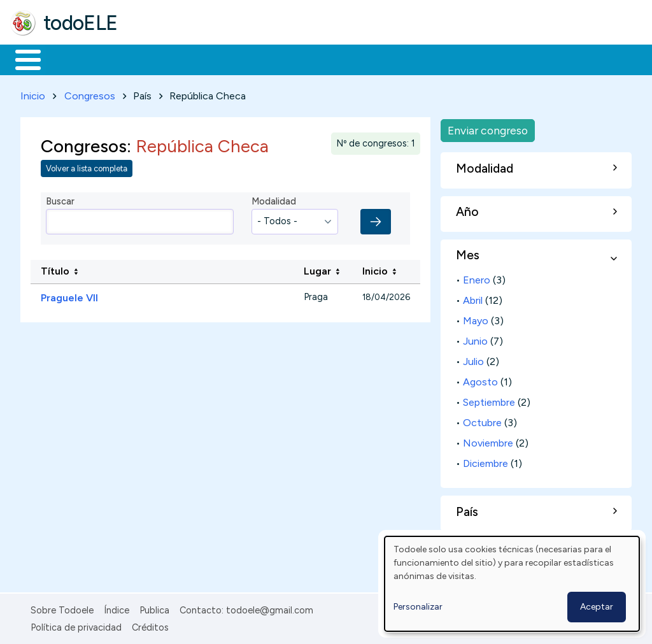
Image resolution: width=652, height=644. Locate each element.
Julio (473, 360)
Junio (475, 339)
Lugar (317, 269)
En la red (301, 59)
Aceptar (597, 607)
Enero (477, 278)
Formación (153, 59)
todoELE (81, 23)
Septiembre (489, 400)
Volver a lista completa (87, 167)
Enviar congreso (488, 128)
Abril (473, 298)
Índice (117, 608)
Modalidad (274, 199)
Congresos (90, 93)
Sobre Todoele (62, 608)
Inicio (21, 59)
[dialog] (512, 584)
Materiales (71, 59)
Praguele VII (69, 296)
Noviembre (488, 440)
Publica (154, 608)
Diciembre (485, 461)
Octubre (482, 421)
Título (55, 269)
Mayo (476, 319)
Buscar (523, 59)
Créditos (150, 625)
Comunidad (466, 59)
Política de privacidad (76, 625)
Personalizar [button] (418, 607)
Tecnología (381, 59)
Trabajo (230, 59)
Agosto (480, 380)
